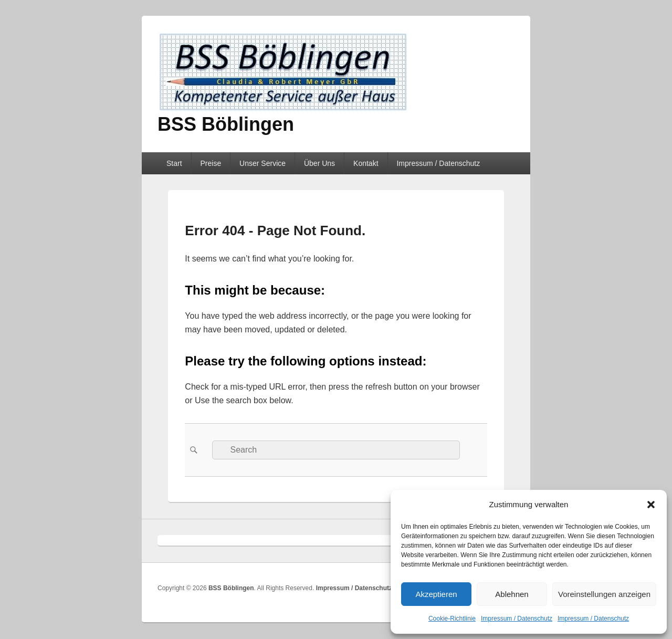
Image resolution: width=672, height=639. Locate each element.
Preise (211, 163)
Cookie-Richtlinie (452, 619)
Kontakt (366, 163)
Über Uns (319, 163)
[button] (651, 505)
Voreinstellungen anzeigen (604, 594)
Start (174, 163)
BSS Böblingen (226, 124)
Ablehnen (512, 594)
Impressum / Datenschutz (517, 619)
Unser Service (262, 163)
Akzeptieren (436, 594)
